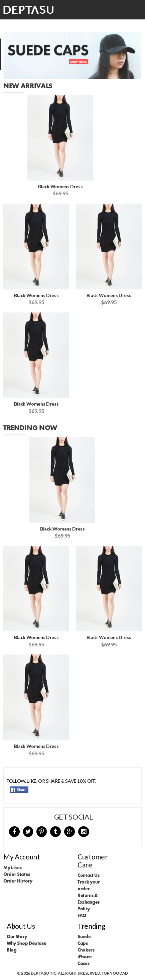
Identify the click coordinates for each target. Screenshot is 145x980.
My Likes (12, 867)
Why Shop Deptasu (26, 943)
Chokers (86, 950)
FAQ (82, 915)
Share (19, 790)
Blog (12, 950)
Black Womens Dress (60, 186)
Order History (18, 881)
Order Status (17, 874)
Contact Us (89, 875)
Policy (84, 909)
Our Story (17, 936)
